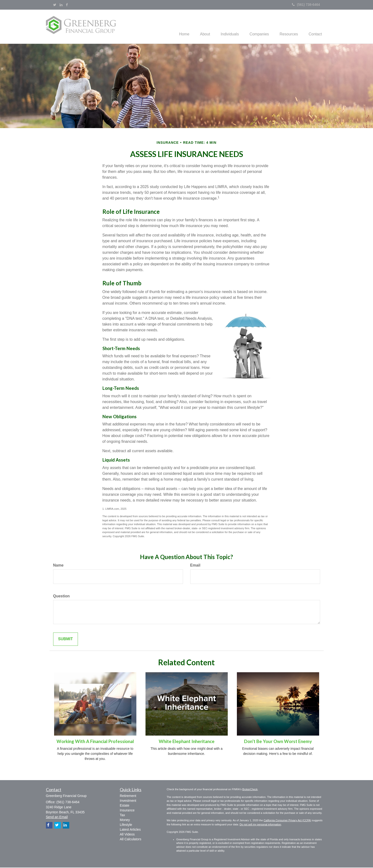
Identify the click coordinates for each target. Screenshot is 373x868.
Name (58, 566)
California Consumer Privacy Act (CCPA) (287, 821)
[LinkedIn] (61, 5)
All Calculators (130, 840)
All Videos (127, 835)
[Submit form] (66, 640)
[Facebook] (67, 5)
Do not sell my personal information (260, 825)
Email (195, 566)
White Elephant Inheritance (187, 742)
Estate (125, 806)
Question (61, 597)
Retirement (128, 796)
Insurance (127, 811)
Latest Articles (130, 830)
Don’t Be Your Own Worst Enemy (278, 742)
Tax (122, 816)
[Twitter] (55, 5)
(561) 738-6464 (306, 5)
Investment (128, 801)
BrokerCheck (250, 790)
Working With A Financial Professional (95, 742)
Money (125, 820)
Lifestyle (126, 825)
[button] (199, 27)
